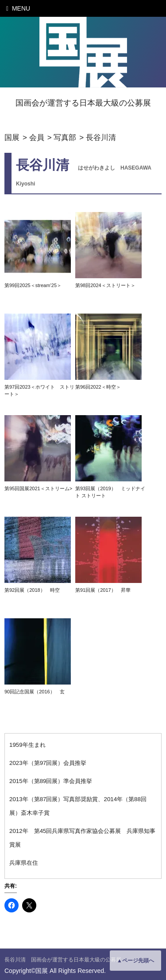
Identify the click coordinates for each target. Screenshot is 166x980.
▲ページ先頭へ (135, 961)
